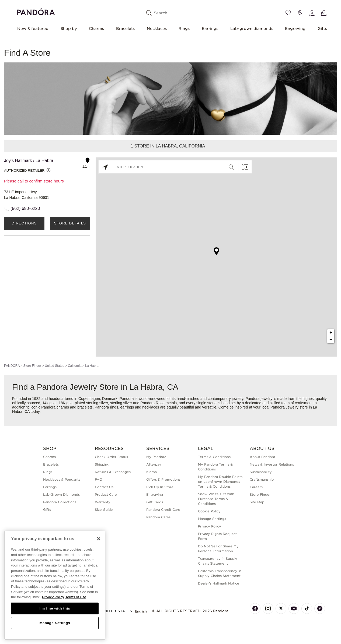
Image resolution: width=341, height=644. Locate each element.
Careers (256, 487)
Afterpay (154, 464)
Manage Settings (212, 519)
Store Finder (32, 366)
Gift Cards (155, 502)
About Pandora (262, 457)
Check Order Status (111, 457)
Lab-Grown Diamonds (61, 495)
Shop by (69, 29)
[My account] (312, 13)
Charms (96, 29)
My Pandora (156, 457)
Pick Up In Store (160, 487)
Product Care (106, 495)
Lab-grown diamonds (252, 29)
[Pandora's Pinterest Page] (320, 608)
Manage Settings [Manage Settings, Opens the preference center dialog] (55, 623)
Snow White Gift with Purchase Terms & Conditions (216, 499)
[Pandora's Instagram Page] (268, 608)
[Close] (99, 539)
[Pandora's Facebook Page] (255, 608)
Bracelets (125, 29)
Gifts (322, 29)
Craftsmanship (262, 479)
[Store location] (300, 13)
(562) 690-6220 (25, 208)
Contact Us (104, 487)
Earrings (210, 29)
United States (54, 366)
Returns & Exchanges (113, 472)
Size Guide (104, 510)
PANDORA (12, 366)
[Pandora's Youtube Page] (294, 608)
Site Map (257, 502)
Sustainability (261, 472)
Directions (24, 223)
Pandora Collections (60, 502)
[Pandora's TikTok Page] (307, 608)
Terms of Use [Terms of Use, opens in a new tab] (76, 597)
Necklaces (157, 29)
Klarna (152, 472)
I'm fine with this (55, 608)
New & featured (33, 29)
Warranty (103, 502)
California (75, 366)
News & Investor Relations (272, 464)
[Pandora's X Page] (281, 608)
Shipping (102, 464)
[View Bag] (324, 13)
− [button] (331, 340)
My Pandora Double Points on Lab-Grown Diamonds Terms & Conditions (220, 482)
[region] (55, 585)
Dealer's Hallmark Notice (219, 583)
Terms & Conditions (214, 457)
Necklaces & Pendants (62, 479)
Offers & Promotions (163, 479)
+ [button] (331, 333)
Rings (184, 29)
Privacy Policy (210, 526)
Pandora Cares (158, 517)
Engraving (295, 29)
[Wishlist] (288, 13)
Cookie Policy (209, 511)
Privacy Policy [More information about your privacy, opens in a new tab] (53, 597)
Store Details (70, 223)
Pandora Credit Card (163, 510)
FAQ (99, 479)
